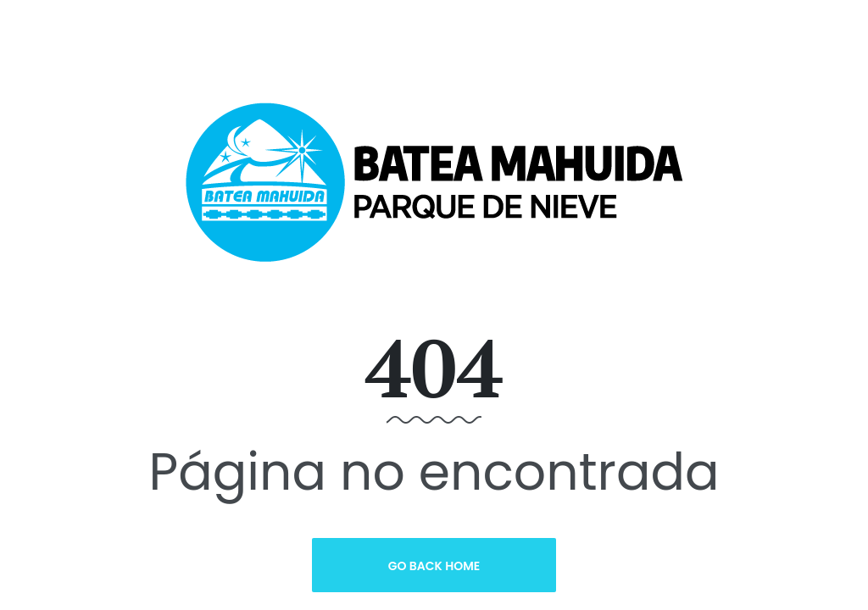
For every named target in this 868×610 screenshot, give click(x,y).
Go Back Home (434, 566)
